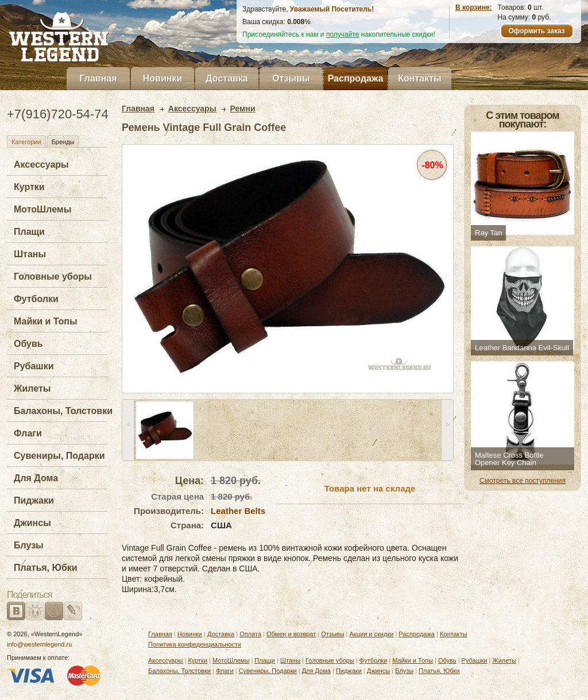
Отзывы (291, 78)
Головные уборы (53, 276)
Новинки (163, 78)
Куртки (29, 187)
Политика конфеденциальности (195, 644)
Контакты (419, 78)
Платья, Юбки (46, 568)
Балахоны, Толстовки (63, 411)
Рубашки (34, 366)
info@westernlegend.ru (39, 644)
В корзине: (474, 7)
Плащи (29, 232)
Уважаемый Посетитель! (332, 9)
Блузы (29, 545)
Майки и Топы (46, 321)
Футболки (36, 299)
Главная (98, 78)
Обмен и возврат (291, 634)
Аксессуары (41, 165)
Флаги (28, 433)
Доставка (227, 78)
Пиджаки (34, 500)
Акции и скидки (372, 634)
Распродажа (356, 78)
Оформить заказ (536, 31)
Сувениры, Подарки (59, 456)
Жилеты (32, 388)
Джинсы (32, 523)
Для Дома (36, 478)
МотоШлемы (42, 209)
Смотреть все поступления (523, 481)
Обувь (28, 344)
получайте (343, 34)
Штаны (30, 254)
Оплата (250, 634)
